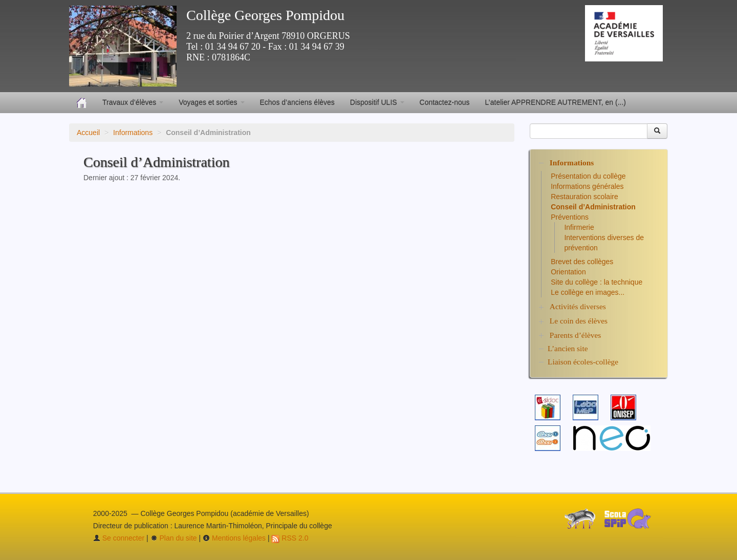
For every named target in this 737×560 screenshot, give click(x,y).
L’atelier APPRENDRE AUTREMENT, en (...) (556, 102)
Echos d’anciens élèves (297, 102)
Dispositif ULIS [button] (377, 102)
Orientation (568, 272)
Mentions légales (234, 538)
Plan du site (174, 538)
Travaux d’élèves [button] (133, 102)
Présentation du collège (588, 176)
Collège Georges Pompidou (265, 15)
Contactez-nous (445, 102)
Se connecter (119, 538)
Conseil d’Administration (593, 207)
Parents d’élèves (575, 335)
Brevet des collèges (582, 262)
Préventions (570, 217)
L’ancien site (568, 348)
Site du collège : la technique (597, 282)
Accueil (88, 133)
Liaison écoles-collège (583, 362)
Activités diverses (578, 306)
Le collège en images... (588, 292)
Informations (133, 133)
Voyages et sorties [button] (211, 102)
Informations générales (587, 186)
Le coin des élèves (579, 321)
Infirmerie (579, 227)
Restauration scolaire (584, 197)
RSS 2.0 (290, 538)
